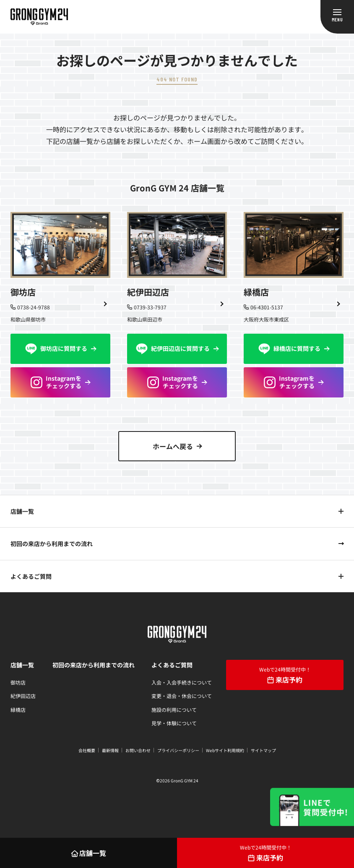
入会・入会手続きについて (182, 682)
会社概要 (87, 750)
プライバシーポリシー (178, 750)
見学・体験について (174, 723)
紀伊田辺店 (23, 696)
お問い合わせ (138, 750)
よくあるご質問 (31, 576)
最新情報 (110, 750)
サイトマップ (263, 750)
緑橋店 (18, 710)
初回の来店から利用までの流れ (52, 544)
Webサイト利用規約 (225, 750)
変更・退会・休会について (182, 696)
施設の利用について (174, 710)
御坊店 (18, 682)
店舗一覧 (22, 511)
